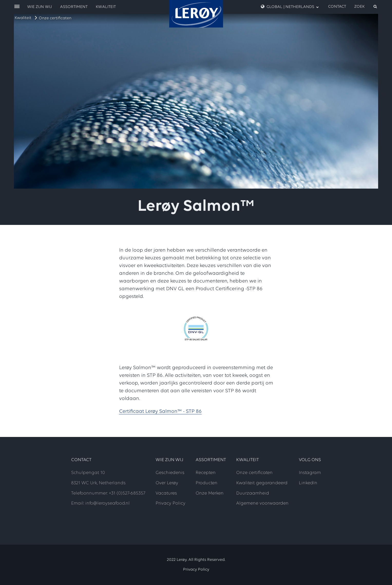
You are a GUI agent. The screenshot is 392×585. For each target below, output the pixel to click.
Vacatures (166, 493)
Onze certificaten (55, 18)
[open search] (366, 7)
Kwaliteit (23, 18)
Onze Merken (210, 493)
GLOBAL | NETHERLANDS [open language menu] (290, 7)
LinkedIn (308, 483)
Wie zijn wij (40, 7)
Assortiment (74, 7)
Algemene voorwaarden (262, 503)
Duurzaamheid (253, 493)
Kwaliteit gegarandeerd (262, 483)
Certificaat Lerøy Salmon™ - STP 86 (160, 412)
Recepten (206, 473)
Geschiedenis (170, 473)
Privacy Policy (170, 503)
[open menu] (17, 7)
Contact (337, 7)
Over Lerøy (167, 483)
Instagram (310, 473)
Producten (207, 483)
